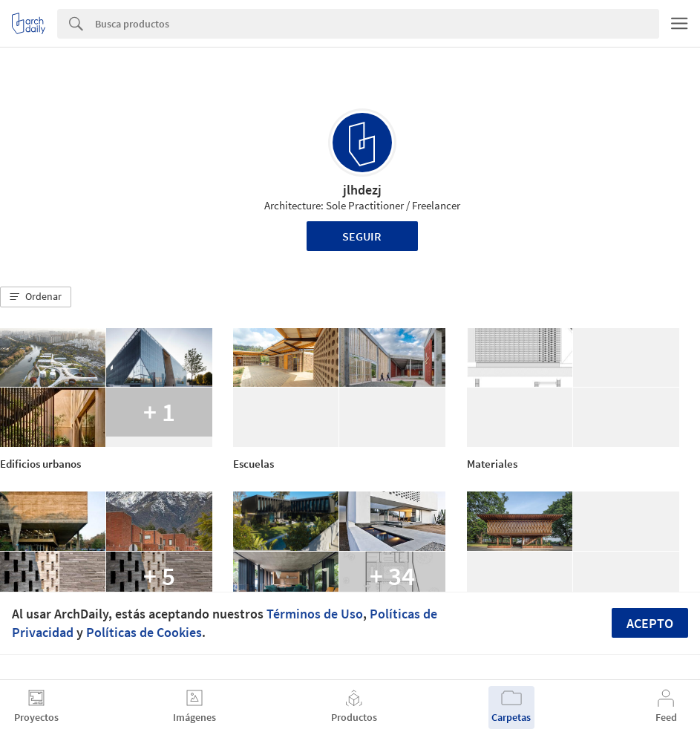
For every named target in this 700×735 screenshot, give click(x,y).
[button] (36, 297)
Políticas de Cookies (144, 632)
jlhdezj (362, 190)
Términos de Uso (315, 614)
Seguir (362, 236)
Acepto (650, 623)
